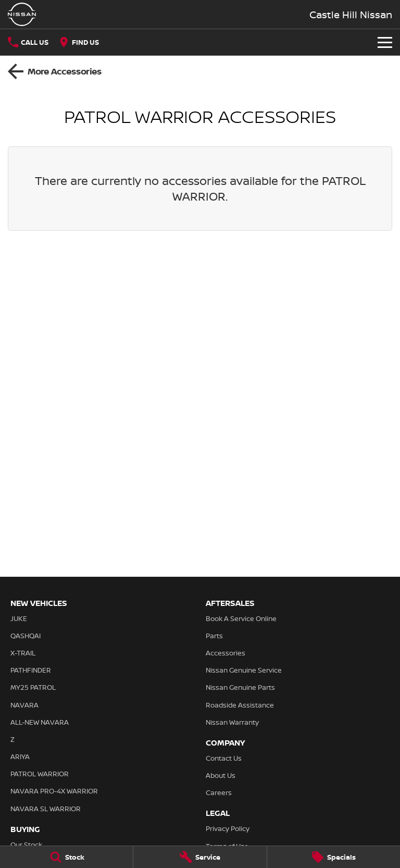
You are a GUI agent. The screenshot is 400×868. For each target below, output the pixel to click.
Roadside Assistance (240, 705)
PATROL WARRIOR (40, 774)
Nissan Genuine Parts (240, 687)
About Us (221, 775)
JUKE (19, 618)
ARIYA (20, 757)
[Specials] (334, 857)
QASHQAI (26, 636)
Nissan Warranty (232, 722)
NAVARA (24, 705)
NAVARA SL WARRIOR (46, 809)
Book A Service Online (241, 618)
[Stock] (66, 857)
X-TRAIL (23, 653)
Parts (214, 636)
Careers (219, 792)
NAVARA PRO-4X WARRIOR (54, 791)
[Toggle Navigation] (385, 42)
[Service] (200, 857)
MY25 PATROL (33, 687)
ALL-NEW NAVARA (40, 722)
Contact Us (224, 758)
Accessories (226, 653)
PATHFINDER (31, 670)
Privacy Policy (228, 828)
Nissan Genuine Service (244, 670)
